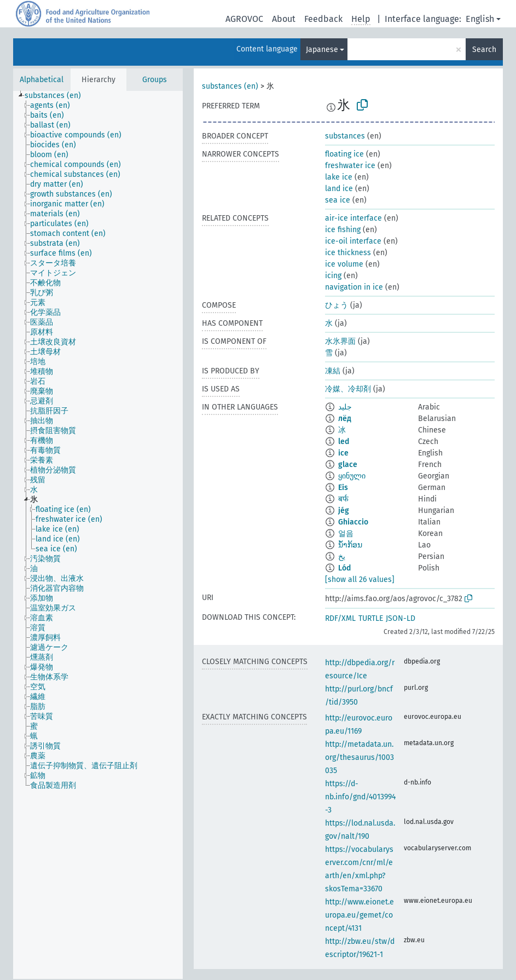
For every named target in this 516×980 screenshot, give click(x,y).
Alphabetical (42, 80)
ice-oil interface (353, 241)
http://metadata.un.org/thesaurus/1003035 (360, 757)
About (284, 19)
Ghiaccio (353, 522)
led (344, 442)
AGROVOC (244, 19)
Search (484, 50)
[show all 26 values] (360, 580)
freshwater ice (350, 166)
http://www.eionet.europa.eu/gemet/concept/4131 (360, 915)
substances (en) (230, 86)
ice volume (344, 264)
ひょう (337, 305)
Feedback (323, 19)
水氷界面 (340, 341)
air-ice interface (353, 218)
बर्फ (343, 499)
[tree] (98, 535)
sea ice (338, 200)
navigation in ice (354, 287)
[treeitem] (57, 96)
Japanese (322, 50)
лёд (345, 419)
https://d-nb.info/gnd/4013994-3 (360, 797)
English (480, 19)
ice (343, 453)
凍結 (333, 371)
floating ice (344, 154)
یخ (342, 557)
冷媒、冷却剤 (348, 389)
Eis (343, 488)
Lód (344, 568)
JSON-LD (401, 618)
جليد (345, 407)
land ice (339, 189)
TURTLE (371, 618)
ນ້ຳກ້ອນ (350, 545)
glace (348, 465)
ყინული (352, 476)
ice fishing (343, 230)
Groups (155, 80)
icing (333, 276)
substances (345, 136)
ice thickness (348, 253)
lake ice (339, 177)
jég (344, 511)
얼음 (346, 534)
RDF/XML (340, 618)
